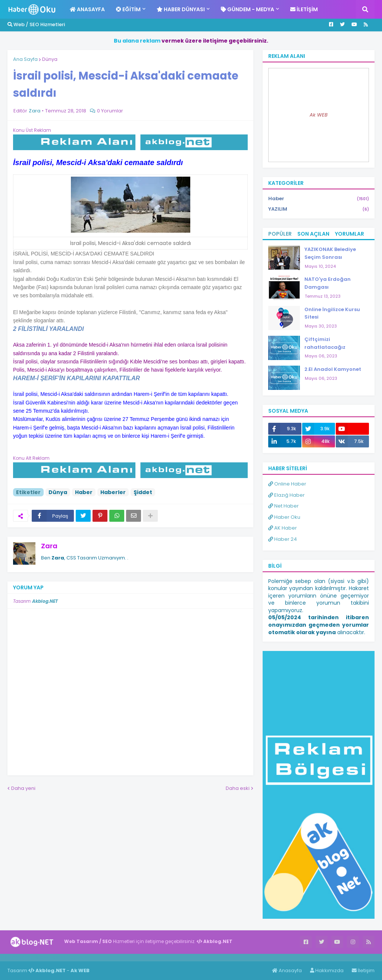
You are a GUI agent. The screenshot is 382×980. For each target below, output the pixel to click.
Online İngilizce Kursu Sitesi (332, 313)
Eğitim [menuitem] (128, 9)
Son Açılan (313, 234)
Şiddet (143, 492)
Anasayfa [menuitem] (87, 9)
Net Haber (284, 506)
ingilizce (77, 957)
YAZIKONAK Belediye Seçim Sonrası (330, 253)
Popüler (280, 234)
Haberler (113, 492)
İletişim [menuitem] (304, 9)
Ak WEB (319, 115)
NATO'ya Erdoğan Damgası (328, 283)
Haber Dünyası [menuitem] (181, 9)
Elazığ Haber (286, 495)
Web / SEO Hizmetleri (36, 24)
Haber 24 (283, 539)
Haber (84, 492)
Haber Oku (284, 517)
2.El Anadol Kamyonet (333, 369)
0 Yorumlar (110, 111)
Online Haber (287, 484)
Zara (49, 546)
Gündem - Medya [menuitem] (248, 9)
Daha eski (238, 788)
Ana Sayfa (25, 59)
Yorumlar (350, 234)
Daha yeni (23, 788)
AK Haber (283, 528)
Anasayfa (287, 970)
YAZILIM (319, 209)
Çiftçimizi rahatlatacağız (325, 343)
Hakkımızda (327, 970)
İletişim (363, 970)
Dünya (50, 59)
